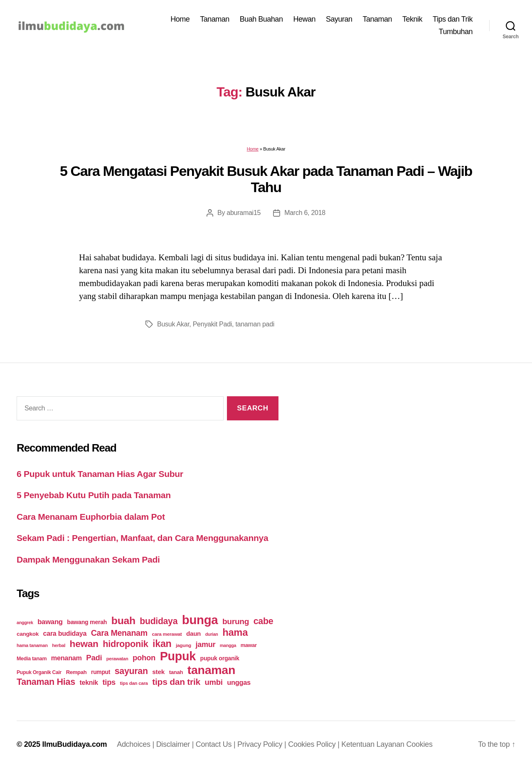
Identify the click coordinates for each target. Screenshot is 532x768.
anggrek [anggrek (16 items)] (25, 622)
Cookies (420, 744)
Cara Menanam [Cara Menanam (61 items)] (119, 633)
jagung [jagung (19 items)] (183, 645)
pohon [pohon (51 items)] (144, 658)
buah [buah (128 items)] (123, 621)
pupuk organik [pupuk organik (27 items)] (220, 658)
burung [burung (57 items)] (236, 621)
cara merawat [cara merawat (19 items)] (167, 634)
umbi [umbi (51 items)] (214, 682)
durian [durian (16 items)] (212, 634)
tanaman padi (255, 324)
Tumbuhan (456, 32)
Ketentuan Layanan (374, 744)
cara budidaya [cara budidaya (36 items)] (65, 633)
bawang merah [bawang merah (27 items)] (87, 622)
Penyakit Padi (212, 324)
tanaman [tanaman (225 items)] (211, 670)
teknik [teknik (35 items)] (89, 683)
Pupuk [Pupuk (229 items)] (178, 656)
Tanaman (215, 19)
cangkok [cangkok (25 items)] (28, 634)
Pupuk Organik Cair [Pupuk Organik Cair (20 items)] (39, 672)
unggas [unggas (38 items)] (239, 682)
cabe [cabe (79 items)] (264, 621)
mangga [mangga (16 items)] (228, 645)
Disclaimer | (176, 744)
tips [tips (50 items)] (109, 682)
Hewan (304, 19)
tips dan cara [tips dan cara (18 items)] (134, 683)
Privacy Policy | (263, 744)
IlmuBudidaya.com (74, 744)
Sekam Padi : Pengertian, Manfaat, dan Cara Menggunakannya (142, 538)
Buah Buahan (261, 19)
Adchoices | (137, 744)
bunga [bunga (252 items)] (200, 620)
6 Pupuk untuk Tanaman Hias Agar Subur (100, 474)
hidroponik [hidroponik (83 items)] (125, 644)
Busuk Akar (173, 324)
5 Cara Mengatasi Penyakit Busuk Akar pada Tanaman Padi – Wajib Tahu (266, 179)
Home (180, 19)
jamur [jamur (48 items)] (206, 645)
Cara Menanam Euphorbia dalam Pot (91, 517)
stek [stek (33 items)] (158, 672)
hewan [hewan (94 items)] (84, 644)
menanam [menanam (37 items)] (66, 658)
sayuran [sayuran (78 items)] (131, 671)
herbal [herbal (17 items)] (59, 645)
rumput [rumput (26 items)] (101, 672)
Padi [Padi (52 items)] (94, 658)
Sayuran (339, 19)
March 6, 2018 (305, 213)
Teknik (412, 19)
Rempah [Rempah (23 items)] (76, 672)
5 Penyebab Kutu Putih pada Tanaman (94, 495)
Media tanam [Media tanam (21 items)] (32, 659)
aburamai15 (244, 213)
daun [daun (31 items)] (193, 633)
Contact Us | (217, 744)
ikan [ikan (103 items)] (162, 644)
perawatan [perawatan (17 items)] (117, 659)
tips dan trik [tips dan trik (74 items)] (176, 682)
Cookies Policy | (315, 744)
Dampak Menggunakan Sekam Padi (88, 559)
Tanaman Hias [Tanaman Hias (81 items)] (46, 682)
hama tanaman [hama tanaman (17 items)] (32, 645)
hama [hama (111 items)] (235, 632)
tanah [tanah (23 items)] (176, 672)
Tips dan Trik (453, 19)
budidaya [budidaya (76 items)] (159, 621)
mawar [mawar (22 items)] (249, 645)
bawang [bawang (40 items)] (50, 622)
